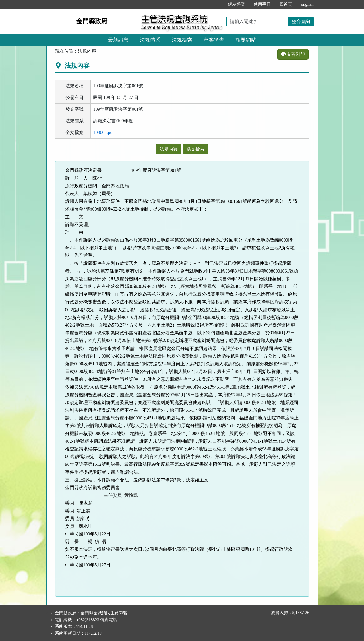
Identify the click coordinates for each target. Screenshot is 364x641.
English (307, 4)
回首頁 (286, 4)
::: (218, 4)
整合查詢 (301, 21)
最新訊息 (118, 40)
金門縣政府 (92, 21)
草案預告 (214, 40)
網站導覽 (237, 4)
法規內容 (169, 149)
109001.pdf (103, 132)
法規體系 (150, 40)
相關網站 (246, 40)
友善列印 (293, 54)
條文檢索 (195, 149)
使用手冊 (262, 4)
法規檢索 (182, 40)
